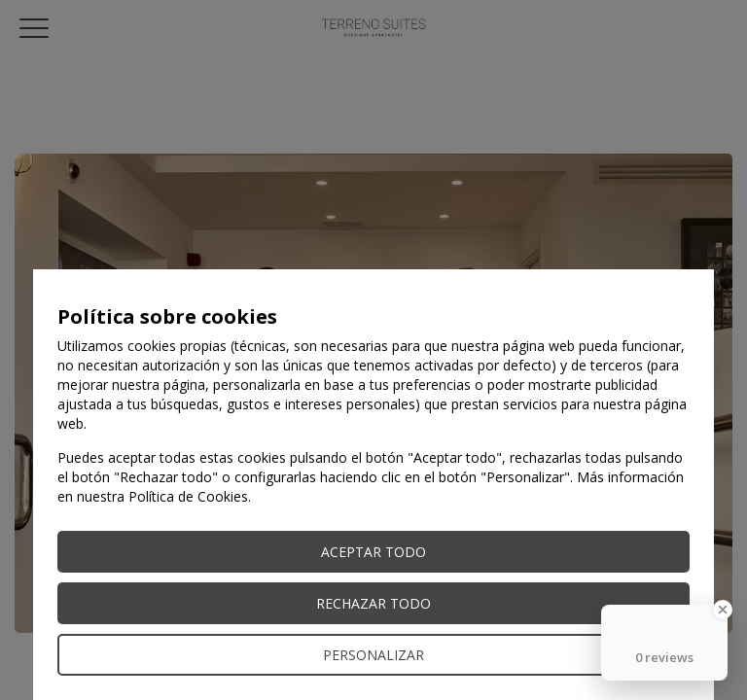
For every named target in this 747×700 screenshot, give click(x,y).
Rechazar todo (373, 603)
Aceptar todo (373, 552)
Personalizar (373, 655)
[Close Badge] (723, 610)
